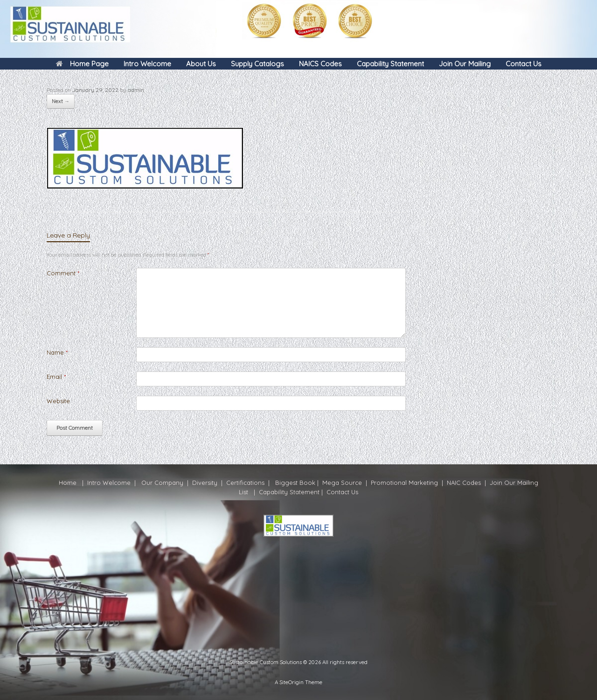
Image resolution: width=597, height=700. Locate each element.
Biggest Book (294, 483)
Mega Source (342, 483)
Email (56, 377)
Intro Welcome (147, 64)
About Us (201, 64)
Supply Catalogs (257, 64)
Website (58, 401)
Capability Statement (390, 64)
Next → (61, 101)
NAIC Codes (465, 483)
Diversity (205, 483)
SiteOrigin (292, 682)
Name (57, 352)
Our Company (162, 483)
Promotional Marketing (403, 483)
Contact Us (524, 64)
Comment (63, 273)
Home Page (82, 64)
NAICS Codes (320, 64)
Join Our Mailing (465, 64)
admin (136, 90)
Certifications (244, 483)
